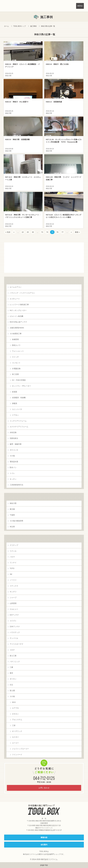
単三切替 (15, 374)
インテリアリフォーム (18, 421)
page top (44, 865)
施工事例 (33, 26)
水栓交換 (13, 432)
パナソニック (15, 662)
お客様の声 (44, 258)
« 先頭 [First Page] (8, 232)
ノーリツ (13, 580)
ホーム (6, 26)
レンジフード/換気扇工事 (19, 305)
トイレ (12, 473)
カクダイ (15, 737)
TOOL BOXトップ (20, 26)
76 (57, 232)
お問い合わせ (44, 788)
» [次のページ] (71, 232)
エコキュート (15, 299)
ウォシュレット (18, 351)
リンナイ (13, 563)
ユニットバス (17, 409)
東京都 (12, 509)
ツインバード (17, 755)
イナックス (14, 586)
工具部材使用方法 (16, 485)
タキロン (15, 714)
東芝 (11, 673)
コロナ (12, 650)
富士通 (12, 691)
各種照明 (15, 339)
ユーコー (15, 743)
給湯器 (15, 392)
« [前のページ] (14, 232)
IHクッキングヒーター (18, 310)
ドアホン (15, 415)
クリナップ (14, 545)
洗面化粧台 (14, 438)
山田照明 (13, 603)
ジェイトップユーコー (20, 749)
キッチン (13, 479)
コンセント (16, 363)
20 (28, 232)
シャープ (13, 598)
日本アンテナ (15, 627)
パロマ (12, 557)
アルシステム (17, 720)
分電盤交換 (16, 369)
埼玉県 (12, 527)
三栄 (14, 725)
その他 (12, 456)
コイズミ (13, 621)
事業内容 (44, 837)
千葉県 (12, 515)
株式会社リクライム (30, 854)
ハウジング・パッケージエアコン (22, 293)
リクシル (13, 551)
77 (63, 232)
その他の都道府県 (16, 521)
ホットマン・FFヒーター (21, 386)
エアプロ (15, 708)
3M (11, 574)
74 (47, 232)
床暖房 (15, 403)
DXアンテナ (14, 615)
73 (42, 232)
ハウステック (15, 632)
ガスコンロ (14, 450)
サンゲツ (13, 592)
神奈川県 (13, 503)
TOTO (12, 568)
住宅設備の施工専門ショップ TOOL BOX (44, 810)
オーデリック (17, 731)
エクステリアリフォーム (19, 427)
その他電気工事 (16, 334)
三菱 (11, 667)
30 (33, 232)
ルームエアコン (16, 287)
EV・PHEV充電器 (19, 380)
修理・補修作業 (16, 444)
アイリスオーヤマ (16, 644)
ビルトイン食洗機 (16, 316)
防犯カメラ (16, 345)
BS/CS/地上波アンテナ (18, 322)
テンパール (14, 638)
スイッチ (15, 357)
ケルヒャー (14, 609)
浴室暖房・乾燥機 (19, 398)
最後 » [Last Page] (77, 232)
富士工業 (13, 656)
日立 (11, 685)
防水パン (13, 467)
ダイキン (13, 679)
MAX (14, 702)
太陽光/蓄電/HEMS (17, 328)
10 (23, 232)
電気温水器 (14, 462)
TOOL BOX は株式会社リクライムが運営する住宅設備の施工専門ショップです (18, 6)
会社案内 (44, 845)
